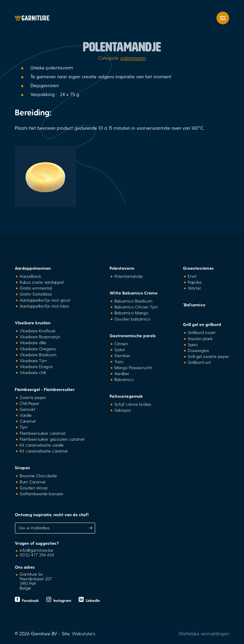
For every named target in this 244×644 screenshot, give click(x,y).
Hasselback (31, 276)
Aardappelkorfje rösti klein (44, 306)
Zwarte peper (33, 397)
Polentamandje (129, 276)
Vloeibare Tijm (33, 361)
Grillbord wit (199, 362)
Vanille (26, 415)
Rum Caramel (33, 482)
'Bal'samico (194, 305)
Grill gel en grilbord (202, 324)
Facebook (27, 600)
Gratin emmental (36, 288)
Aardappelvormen (33, 268)
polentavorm (133, 58)
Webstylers (84, 633)
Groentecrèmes (198, 268)
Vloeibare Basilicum (38, 355)
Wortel (194, 288)
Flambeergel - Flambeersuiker (45, 389)
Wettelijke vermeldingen (204, 633)
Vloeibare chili (33, 372)
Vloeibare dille (33, 343)
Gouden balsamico (132, 319)
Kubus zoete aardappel (42, 282)
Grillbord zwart (202, 332)
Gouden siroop (34, 488)
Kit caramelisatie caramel (44, 451)
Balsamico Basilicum (134, 301)
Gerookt (28, 409)
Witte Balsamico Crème (134, 293)
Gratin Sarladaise (36, 294)
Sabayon (123, 410)
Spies (193, 344)
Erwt (192, 276)
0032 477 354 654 (37, 555)
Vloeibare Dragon (36, 366)
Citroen (121, 344)
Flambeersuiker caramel (43, 433)
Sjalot (120, 350)
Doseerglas (198, 350)
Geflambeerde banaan (42, 494)
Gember (122, 355)
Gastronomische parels (133, 336)
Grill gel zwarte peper (208, 356)
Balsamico (124, 379)
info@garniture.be (37, 550)
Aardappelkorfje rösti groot (45, 300)
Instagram (59, 600)
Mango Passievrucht (133, 367)
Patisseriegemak (126, 396)
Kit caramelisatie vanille (42, 445)
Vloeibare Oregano (38, 349)
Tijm (24, 427)
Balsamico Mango (131, 313)
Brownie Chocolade (38, 476)
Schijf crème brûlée (133, 404)
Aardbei (122, 373)
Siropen (22, 468)
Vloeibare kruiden (33, 323)
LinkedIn (89, 600)
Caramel (28, 421)
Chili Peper (30, 403)
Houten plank (200, 339)
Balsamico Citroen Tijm (136, 307)
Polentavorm (122, 268)
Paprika (195, 282)
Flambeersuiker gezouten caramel (52, 439)
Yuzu (119, 361)
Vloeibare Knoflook (38, 331)
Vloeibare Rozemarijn (40, 337)
